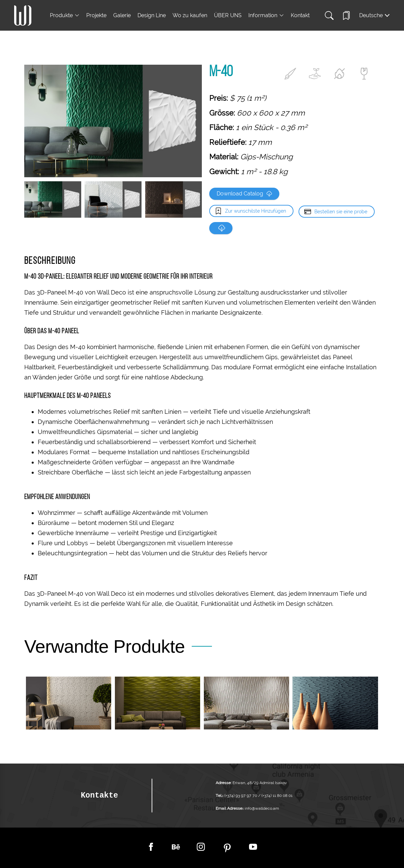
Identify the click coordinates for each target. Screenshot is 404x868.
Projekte (96, 15)
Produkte (61, 15)
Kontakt (300, 15)
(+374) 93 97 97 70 (241, 796)
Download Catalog (244, 194)
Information (263, 15)
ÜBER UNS (228, 15)
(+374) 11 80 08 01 (276, 796)
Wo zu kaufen (190, 15)
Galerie (122, 15)
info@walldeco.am (262, 808)
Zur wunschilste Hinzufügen (256, 211)
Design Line (152, 15)
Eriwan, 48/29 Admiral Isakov (260, 783)
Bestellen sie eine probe (341, 211)
